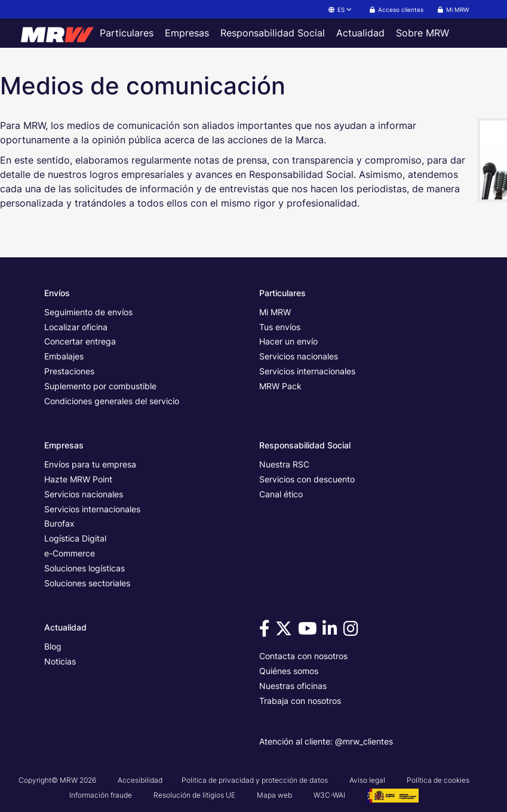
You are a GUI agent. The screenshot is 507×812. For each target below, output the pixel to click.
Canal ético (281, 494)
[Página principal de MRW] (54, 33)
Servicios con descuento (307, 479)
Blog (53, 646)
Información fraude (101, 795)
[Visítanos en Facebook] (266, 631)
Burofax (59, 523)
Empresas (187, 33)
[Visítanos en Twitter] (285, 631)
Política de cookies (438, 780)
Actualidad (360, 33)
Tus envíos (280, 327)
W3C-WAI (329, 795)
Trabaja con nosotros (300, 701)
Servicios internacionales (307, 371)
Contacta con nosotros (303, 656)
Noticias (60, 661)
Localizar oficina (76, 327)
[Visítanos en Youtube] (309, 631)
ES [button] (341, 10)
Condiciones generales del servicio (112, 401)
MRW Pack (280, 386)
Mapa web (274, 795)
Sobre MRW (422, 33)
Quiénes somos (289, 671)
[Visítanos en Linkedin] (332, 631)
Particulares (127, 33)
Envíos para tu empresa (90, 464)
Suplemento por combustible (100, 386)
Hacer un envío (288, 341)
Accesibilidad (140, 780)
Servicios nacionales (299, 356)
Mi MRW (275, 312)
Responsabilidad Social (273, 33)
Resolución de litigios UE (194, 795)
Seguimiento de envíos (88, 312)
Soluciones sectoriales (87, 583)
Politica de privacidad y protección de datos (255, 780)
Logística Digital (75, 538)
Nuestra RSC (284, 464)
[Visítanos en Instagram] (353, 631)
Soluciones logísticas (84, 568)
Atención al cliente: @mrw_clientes (326, 741)
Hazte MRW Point (78, 479)
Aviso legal (367, 780)
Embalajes (64, 356)
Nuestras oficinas (293, 686)
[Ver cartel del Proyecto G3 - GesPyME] (393, 795)
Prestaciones (69, 371)
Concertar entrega (80, 341)
